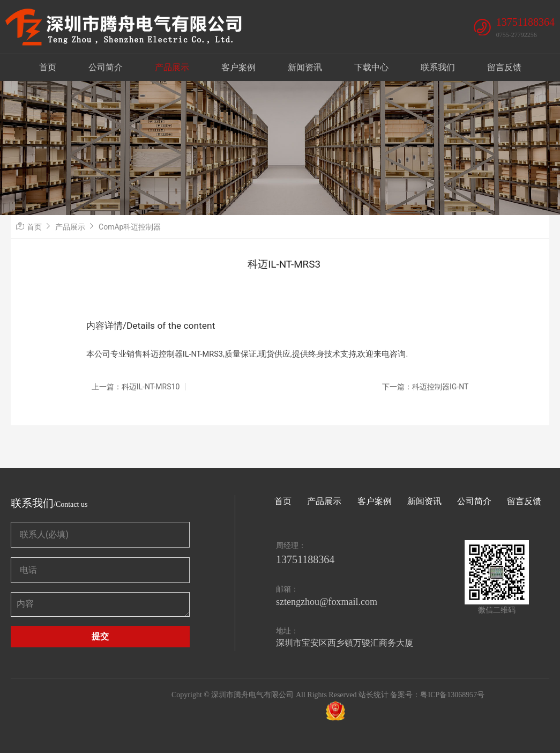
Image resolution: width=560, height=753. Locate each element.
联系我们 (438, 67)
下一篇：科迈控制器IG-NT (425, 387)
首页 (48, 67)
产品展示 (172, 67)
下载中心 (371, 67)
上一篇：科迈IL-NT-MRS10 (136, 387)
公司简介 (106, 67)
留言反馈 (504, 67)
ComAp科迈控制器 (130, 227)
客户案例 (238, 67)
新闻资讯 (305, 67)
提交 (100, 636)
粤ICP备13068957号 (452, 695)
